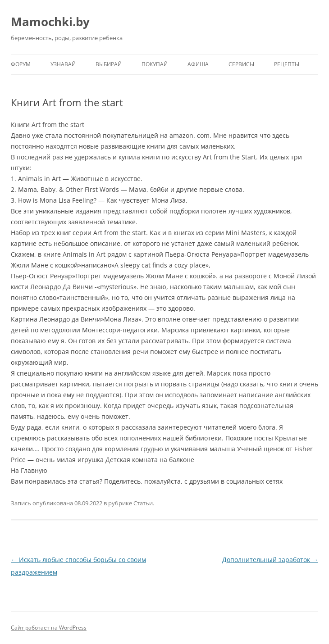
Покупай (155, 64)
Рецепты (287, 64)
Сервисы (241, 64)
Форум (21, 64)
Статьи (143, 503)
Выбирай (109, 64)
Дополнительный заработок (270, 560)
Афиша (198, 64)
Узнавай (63, 64)
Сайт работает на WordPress (49, 628)
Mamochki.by (50, 22)
